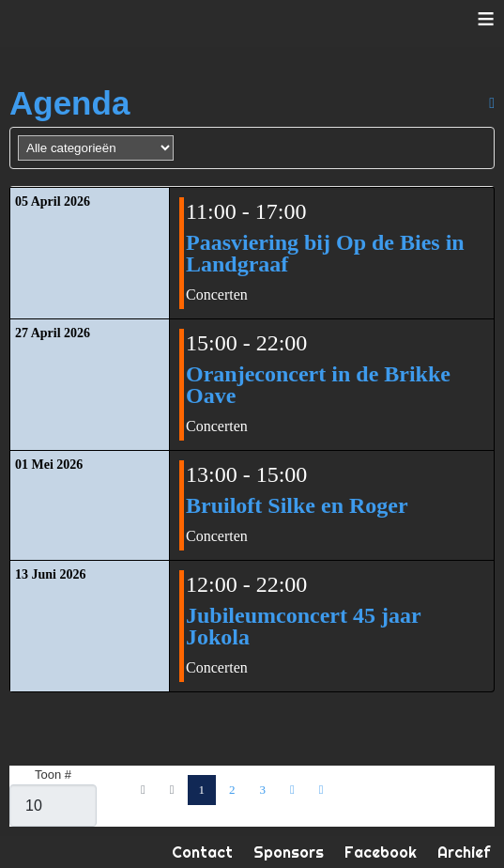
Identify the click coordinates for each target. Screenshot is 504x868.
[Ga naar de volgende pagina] (292, 790)
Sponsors (289, 852)
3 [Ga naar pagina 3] (263, 790)
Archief (464, 852)
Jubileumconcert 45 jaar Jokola (303, 626)
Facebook (381, 852)
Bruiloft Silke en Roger (297, 505)
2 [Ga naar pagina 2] (232, 790)
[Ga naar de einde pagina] (321, 790)
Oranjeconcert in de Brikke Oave (318, 385)
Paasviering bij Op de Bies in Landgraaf (325, 253)
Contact (202, 852)
